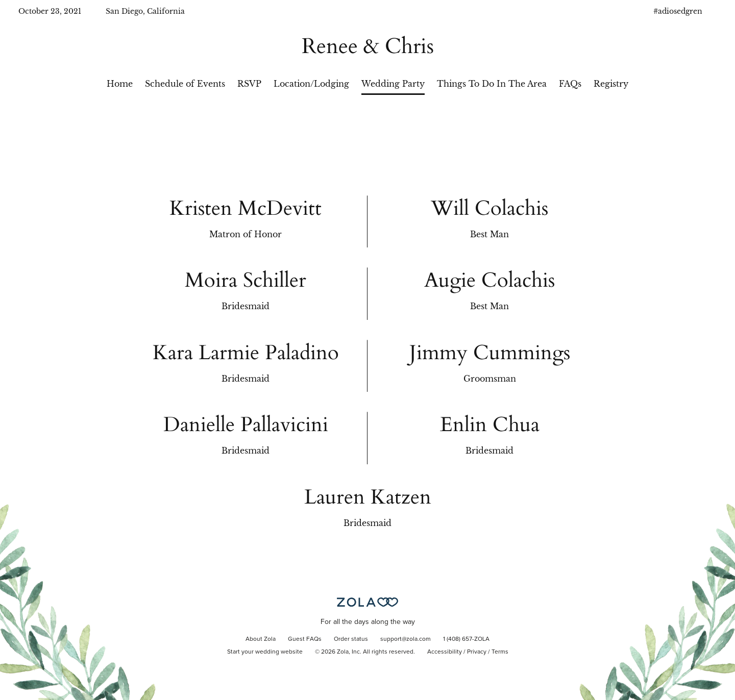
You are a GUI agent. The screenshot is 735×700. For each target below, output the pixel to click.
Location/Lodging (311, 84)
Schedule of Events (185, 84)
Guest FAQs (305, 639)
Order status (351, 639)
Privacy (477, 652)
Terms (500, 652)
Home (120, 84)
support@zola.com (406, 639)
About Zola (261, 639)
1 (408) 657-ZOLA (466, 639)
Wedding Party (393, 84)
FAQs (570, 84)
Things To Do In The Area (492, 84)
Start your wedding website (265, 652)
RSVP (249, 84)
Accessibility (445, 652)
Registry (611, 84)
